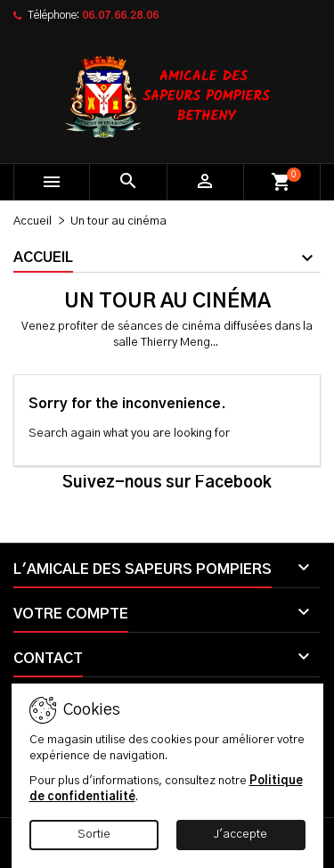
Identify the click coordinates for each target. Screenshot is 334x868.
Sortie (94, 835)
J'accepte (240, 835)
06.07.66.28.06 (120, 15)
